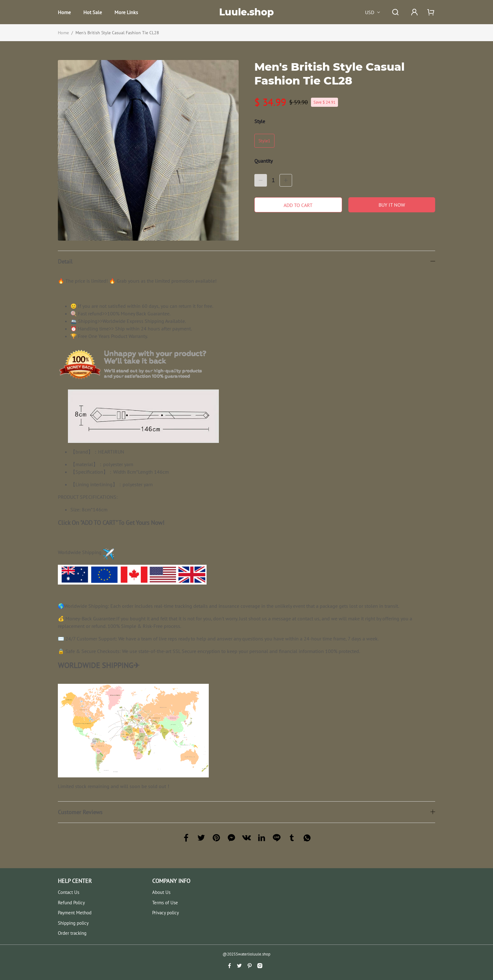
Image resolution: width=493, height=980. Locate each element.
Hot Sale (93, 12)
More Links (126, 12)
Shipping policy (73, 923)
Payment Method (75, 913)
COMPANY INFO (171, 881)
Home (64, 12)
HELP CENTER (75, 881)
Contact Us (69, 892)
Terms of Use (165, 903)
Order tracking (72, 933)
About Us (161, 892)
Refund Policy (71, 903)
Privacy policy (166, 913)
